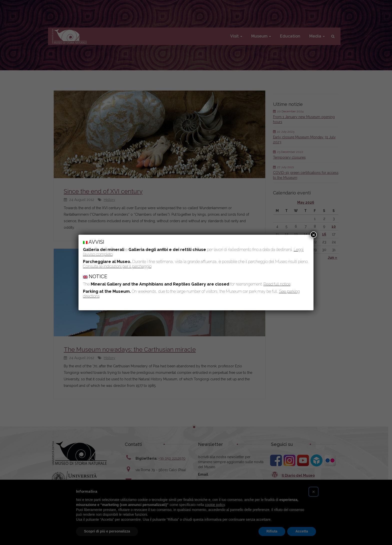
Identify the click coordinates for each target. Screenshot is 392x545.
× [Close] (313, 235)
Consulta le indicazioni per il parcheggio (117, 266)
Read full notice (277, 284)
